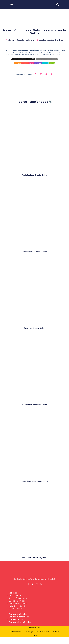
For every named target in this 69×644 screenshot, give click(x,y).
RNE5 (61, 40)
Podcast (52, 63)
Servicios (34, 635)
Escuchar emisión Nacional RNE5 (23, 59)
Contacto (56, 632)
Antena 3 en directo (18, 598)
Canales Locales (16, 619)
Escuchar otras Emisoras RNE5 (47, 59)
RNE (56, 40)
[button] (11, 4)
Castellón (21, 40)
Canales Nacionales (18, 614)
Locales (42, 40)
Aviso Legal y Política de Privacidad (37, 632)
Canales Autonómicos (19, 617)
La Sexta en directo (17, 606)
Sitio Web (17, 63)
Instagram (38, 63)
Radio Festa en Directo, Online (34, 175)
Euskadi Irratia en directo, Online (35, 481)
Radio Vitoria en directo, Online (35, 558)
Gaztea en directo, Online (34, 328)
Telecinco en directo (18, 604)
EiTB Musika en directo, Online (34, 405)
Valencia (30, 40)
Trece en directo (16, 609)
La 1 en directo (15, 593)
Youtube (45, 63)
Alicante (12, 40)
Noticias (50, 40)
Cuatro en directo (17, 601)
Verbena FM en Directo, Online (35, 252)
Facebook (25, 63)
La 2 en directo (15, 596)
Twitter (31, 63)
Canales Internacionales (20, 622)
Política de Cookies (16, 632)
